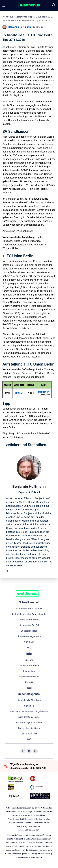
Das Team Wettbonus (29, 666)
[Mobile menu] (5, 5)
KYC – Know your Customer (29, 723)
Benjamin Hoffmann (20, 27)
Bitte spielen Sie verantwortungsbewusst (29, 712)
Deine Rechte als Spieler (29, 717)
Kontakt (29, 682)
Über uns (29, 660)
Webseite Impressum (29, 677)
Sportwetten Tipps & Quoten (29, 609)
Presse (29, 688)
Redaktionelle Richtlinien (29, 700)
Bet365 (19, 393)
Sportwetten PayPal (29, 625)
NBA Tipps (29, 642)
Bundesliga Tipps (29, 631)
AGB (29, 739)
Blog (29, 648)
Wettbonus (8, 17)
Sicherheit (29, 706)
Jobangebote (29, 671)
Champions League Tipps (29, 637)
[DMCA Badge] (18, 779)
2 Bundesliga (42, 17)
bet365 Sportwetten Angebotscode (29, 614)
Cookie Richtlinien (29, 734)
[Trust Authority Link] (40, 787)
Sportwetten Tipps (25, 17)
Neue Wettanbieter (29, 620)
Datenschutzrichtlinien (29, 728)
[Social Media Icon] (23, 751)
